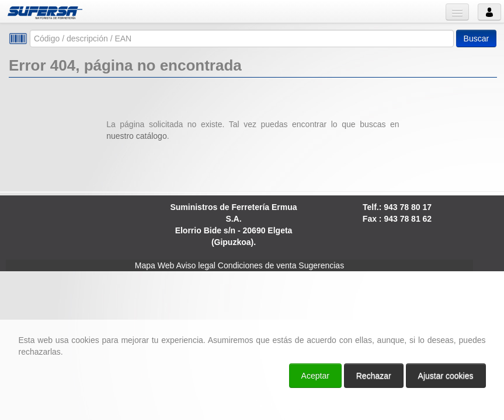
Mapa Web (154, 265)
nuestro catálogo (137, 136)
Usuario (489, 12)
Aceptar (315, 376)
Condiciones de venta (257, 265)
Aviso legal (195, 265)
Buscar (477, 38)
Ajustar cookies (446, 376)
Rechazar (374, 376)
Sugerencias (321, 265)
